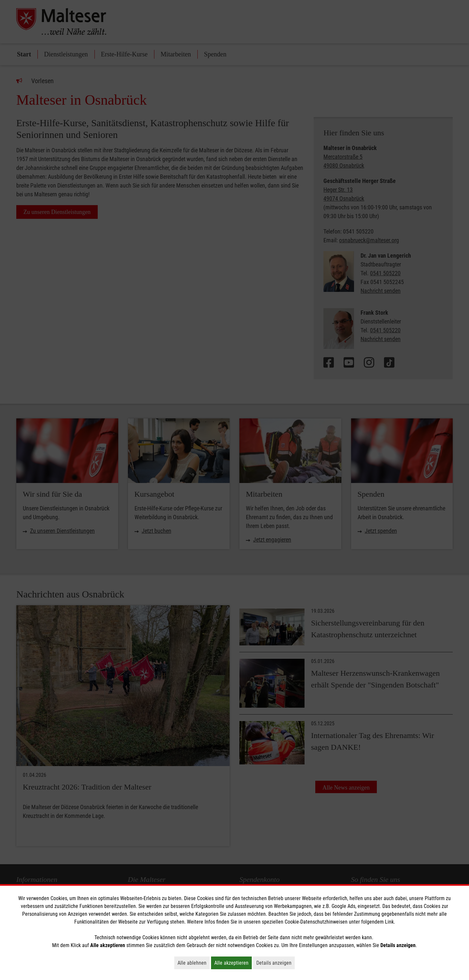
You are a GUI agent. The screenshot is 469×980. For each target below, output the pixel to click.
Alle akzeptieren (233, 963)
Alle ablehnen (194, 963)
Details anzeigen (276, 963)
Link (389, 922)
